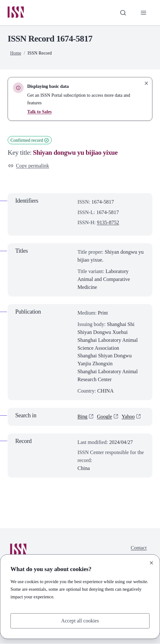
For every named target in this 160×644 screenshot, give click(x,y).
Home (16, 53)
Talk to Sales (40, 112)
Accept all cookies (80, 620)
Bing (83, 417)
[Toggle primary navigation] (143, 13)
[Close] (151, 563)
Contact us (139, 552)
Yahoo (129, 417)
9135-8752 (108, 223)
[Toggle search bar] (123, 13)
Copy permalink (29, 166)
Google (105, 417)
